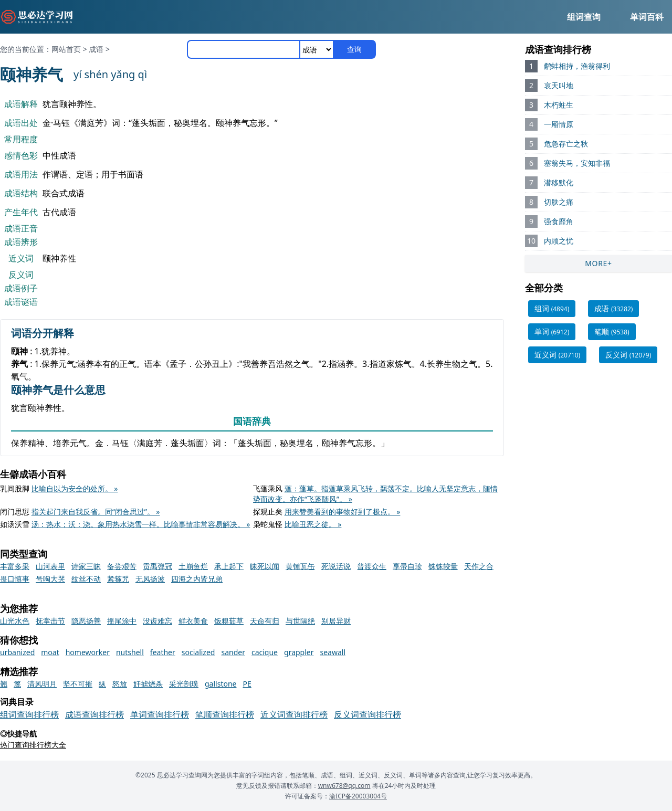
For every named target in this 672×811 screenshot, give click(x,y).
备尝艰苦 (122, 566)
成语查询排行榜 (94, 714)
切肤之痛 (559, 202)
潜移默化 (559, 182)
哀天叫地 (559, 85)
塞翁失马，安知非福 (577, 163)
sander (233, 652)
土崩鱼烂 (193, 566)
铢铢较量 (443, 566)
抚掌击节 (50, 621)
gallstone (220, 684)
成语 (96, 49)
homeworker (88, 652)
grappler (299, 652)
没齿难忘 (157, 621)
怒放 (120, 684)
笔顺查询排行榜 (225, 714)
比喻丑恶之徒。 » (313, 524)
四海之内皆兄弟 (197, 579)
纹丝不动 (86, 579)
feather (163, 652)
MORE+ (598, 263)
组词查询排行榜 (29, 714)
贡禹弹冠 (157, 566)
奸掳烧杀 (148, 684)
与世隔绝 (300, 621)
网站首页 (66, 49)
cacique (265, 652)
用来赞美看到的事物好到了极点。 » (343, 512)
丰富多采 (15, 566)
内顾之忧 (559, 241)
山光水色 (15, 621)
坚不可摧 (78, 684)
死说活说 (336, 566)
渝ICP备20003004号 (358, 796)
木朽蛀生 (559, 105)
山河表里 (50, 566)
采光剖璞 (184, 684)
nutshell (130, 652)
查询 (354, 49)
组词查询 (584, 17)
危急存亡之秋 (566, 144)
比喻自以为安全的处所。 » (75, 488)
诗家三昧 (86, 566)
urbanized (17, 652)
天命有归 (265, 621)
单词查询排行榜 (160, 714)
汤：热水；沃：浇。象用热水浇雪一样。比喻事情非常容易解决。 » (141, 524)
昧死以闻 (265, 566)
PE (247, 684)
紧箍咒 (118, 579)
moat (50, 652)
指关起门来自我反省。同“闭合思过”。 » (96, 512)
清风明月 (42, 684)
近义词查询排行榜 (294, 714)
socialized (198, 652)
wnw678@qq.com (344, 786)
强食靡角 (559, 221)
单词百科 (647, 17)
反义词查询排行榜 (367, 714)
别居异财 (336, 621)
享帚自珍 (407, 566)
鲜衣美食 (193, 621)
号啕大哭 (50, 579)
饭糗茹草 (229, 621)
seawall (333, 652)
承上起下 (229, 566)
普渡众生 (372, 566)
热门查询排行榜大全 (33, 745)
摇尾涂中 (122, 621)
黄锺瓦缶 (300, 566)
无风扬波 (150, 579)
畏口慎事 (15, 579)
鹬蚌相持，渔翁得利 (577, 66)
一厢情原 (559, 124)
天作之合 (479, 566)
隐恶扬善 (86, 621)
